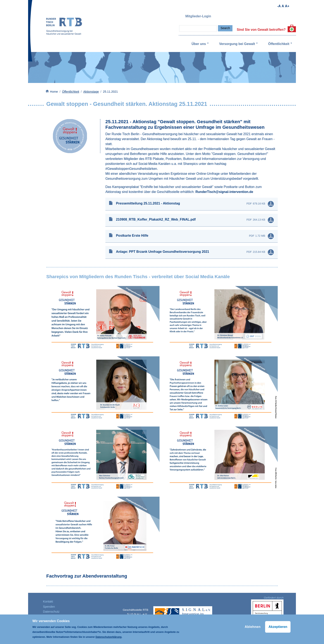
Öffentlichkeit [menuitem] (278, 47)
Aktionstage (91, 92)
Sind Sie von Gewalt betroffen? (266, 30)
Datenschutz (51, 612)
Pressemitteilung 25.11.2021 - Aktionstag (148, 203)
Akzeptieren (278, 627)
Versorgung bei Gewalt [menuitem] (236, 47)
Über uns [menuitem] (197, 47)
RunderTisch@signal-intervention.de (224, 192)
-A (279, 6)
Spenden (49, 607)
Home (54, 92)
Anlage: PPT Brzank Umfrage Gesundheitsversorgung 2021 (163, 252)
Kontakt (48, 601)
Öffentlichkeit (71, 92)
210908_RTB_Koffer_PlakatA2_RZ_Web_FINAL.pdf (156, 219)
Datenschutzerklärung (108, 637)
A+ (287, 6)
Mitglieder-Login (198, 16)
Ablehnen (253, 627)
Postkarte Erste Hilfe (132, 236)
